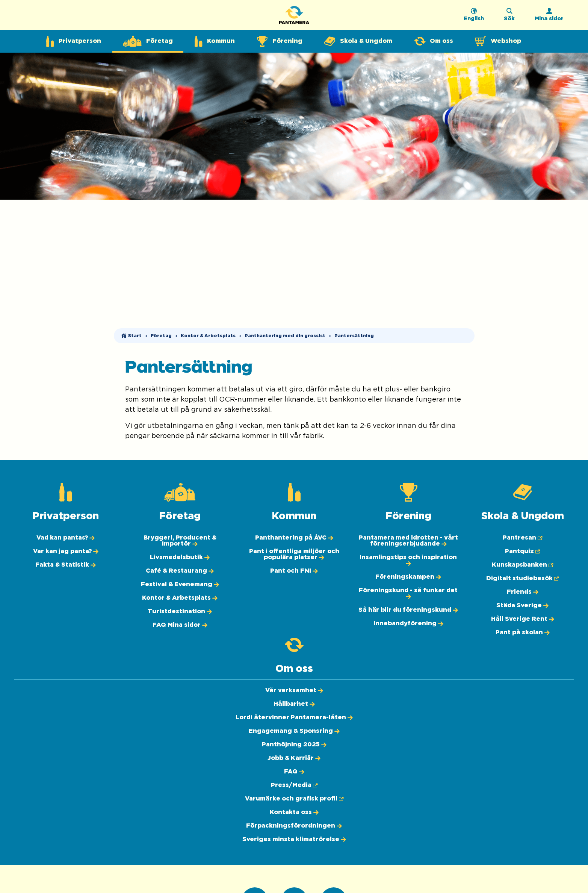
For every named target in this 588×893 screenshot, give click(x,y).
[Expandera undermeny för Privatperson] (74, 41)
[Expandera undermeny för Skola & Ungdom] (358, 41)
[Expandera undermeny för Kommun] (215, 41)
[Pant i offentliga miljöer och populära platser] (294, 554)
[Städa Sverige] (522, 605)
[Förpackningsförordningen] (294, 826)
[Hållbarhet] (294, 704)
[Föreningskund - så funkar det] (408, 593)
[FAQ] (294, 772)
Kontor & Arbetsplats (208, 336)
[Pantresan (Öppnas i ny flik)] (522, 538)
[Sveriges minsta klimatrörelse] (294, 839)
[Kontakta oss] (294, 812)
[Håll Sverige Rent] (523, 619)
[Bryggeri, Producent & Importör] (180, 541)
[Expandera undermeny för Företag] (148, 41)
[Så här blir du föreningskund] (408, 610)
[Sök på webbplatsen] (509, 17)
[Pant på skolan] (523, 632)
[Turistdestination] (180, 611)
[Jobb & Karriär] (294, 758)
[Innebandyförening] (408, 623)
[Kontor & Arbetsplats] (180, 598)
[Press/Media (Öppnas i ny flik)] (294, 785)
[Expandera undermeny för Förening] (280, 41)
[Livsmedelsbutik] (180, 557)
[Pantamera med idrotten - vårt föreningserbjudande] (408, 541)
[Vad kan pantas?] (66, 538)
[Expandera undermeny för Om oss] (434, 41)
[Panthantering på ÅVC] (294, 538)
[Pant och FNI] (294, 571)
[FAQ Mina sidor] (180, 625)
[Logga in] (549, 17)
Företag (161, 336)
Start (135, 336)
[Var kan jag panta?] (66, 551)
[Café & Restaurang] (180, 571)
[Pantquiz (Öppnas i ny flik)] (522, 551)
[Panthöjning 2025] (294, 744)
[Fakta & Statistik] (66, 565)
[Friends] (523, 592)
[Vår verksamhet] (294, 690)
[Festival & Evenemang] (180, 584)
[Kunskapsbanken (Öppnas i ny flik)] (522, 565)
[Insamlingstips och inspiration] (408, 560)
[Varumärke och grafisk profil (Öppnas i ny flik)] (294, 799)
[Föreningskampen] (408, 577)
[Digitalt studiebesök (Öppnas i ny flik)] (522, 578)
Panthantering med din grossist (285, 336)
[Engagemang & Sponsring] (294, 731)
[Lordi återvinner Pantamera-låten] (294, 717)
